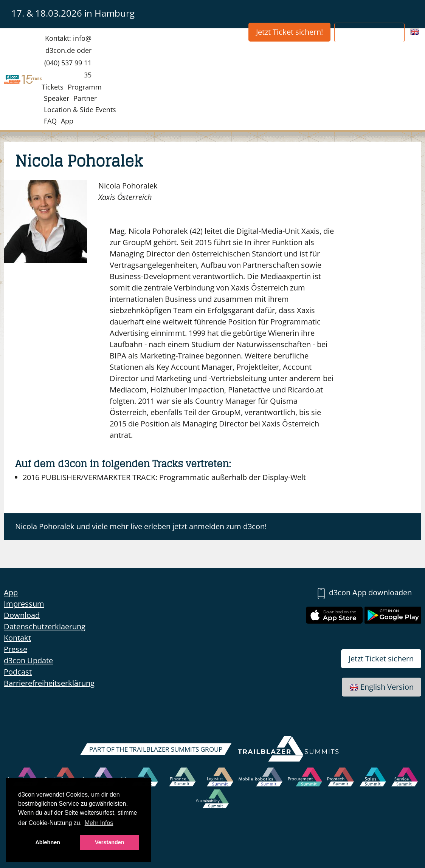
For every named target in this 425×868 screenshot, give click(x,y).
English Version (382, 687)
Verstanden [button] (110, 842)
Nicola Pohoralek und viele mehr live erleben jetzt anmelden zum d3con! (141, 526)
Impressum (24, 604)
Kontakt (17, 638)
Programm (85, 87)
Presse (16, 649)
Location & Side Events (80, 110)
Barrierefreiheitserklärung (49, 683)
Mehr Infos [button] (99, 823)
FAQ (50, 121)
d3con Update (28, 660)
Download (22, 615)
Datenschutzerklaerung (45, 626)
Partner (85, 98)
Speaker (57, 98)
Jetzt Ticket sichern (381, 659)
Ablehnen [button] (48, 842)
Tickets (53, 87)
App (67, 121)
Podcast (18, 672)
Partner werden (369, 32)
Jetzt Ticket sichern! (289, 32)
